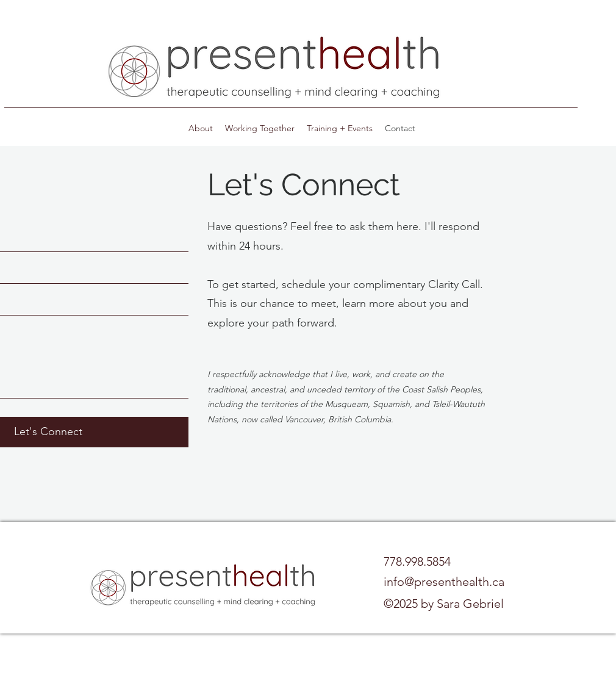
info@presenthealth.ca (444, 582)
